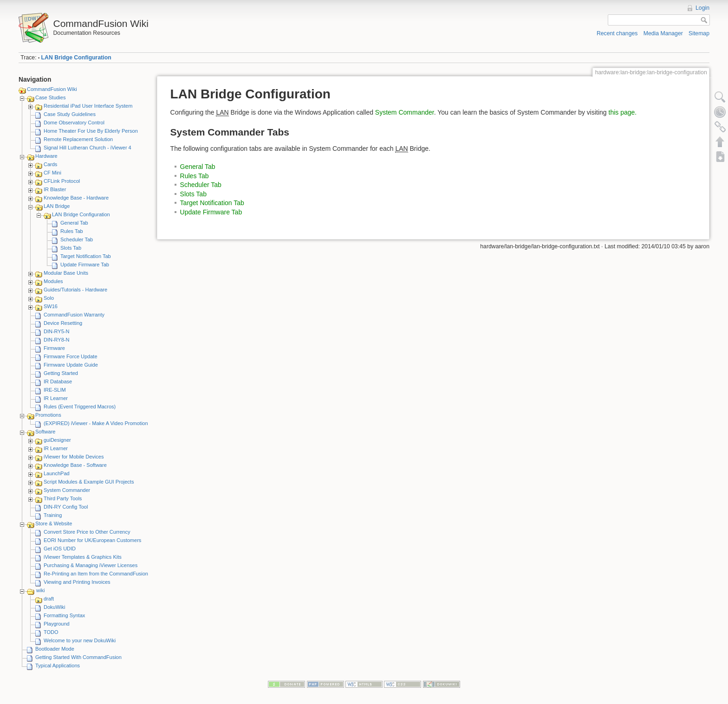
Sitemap (699, 33)
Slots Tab (71, 248)
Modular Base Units (66, 273)
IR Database (58, 381)
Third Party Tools (63, 498)
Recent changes (617, 33)
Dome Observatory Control (74, 123)
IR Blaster (55, 189)
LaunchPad (57, 473)
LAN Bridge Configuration (76, 58)
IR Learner (56, 398)
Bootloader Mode (55, 649)
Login (702, 8)
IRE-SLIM (55, 390)
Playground (57, 624)
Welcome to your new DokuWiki (80, 640)
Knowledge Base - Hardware (76, 198)
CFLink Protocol (62, 181)
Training (53, 515)
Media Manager (663, 33)
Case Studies (50, 97)
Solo (49, 298)
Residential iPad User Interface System (88, 106)
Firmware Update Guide (71, 365)
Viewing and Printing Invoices (77, 582)
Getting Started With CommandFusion (78, 657)
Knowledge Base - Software (75, 465)
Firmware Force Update (71, 356)
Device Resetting (63, 323)
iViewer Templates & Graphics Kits (83, 557)
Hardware (46, 156)
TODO (51, 632)
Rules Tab (72, 231)
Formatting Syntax (64, 615)
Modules (53, 281)
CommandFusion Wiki (52, 89)
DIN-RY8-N (56, 340)
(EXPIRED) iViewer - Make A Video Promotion (96, 423)
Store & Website (54, 523)
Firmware (54, 348)
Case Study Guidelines (70, 114)
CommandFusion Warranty (74, 315)
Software (45, 432)
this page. (623, 112)
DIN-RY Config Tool (66, 507)
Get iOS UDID (60, 549)
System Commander (67, 490)
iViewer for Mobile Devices (74, 457)
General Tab (74, 223)
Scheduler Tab (77, 239)
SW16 (51, 306)
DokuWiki (54, 607)
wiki (40, 590)
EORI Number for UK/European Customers (92, 540)
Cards (50, 164)
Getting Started (61, 373)
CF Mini (52, 173)
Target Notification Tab (86, 256)
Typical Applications (58, 665)
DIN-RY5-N (56, 331)
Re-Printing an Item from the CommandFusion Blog (102, 574)
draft (49, 599)
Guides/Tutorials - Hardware (75, 290)
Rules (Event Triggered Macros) (80, 407)
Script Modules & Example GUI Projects (89, 482)
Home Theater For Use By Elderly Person (91, 131)
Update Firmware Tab (85, 265)
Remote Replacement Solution (78, 139)
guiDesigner (57, 440)
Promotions (48, 415)
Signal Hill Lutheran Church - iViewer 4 (88, 148)
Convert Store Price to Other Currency (87, 532)
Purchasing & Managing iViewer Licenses (91, 565)
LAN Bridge (57, 206)
